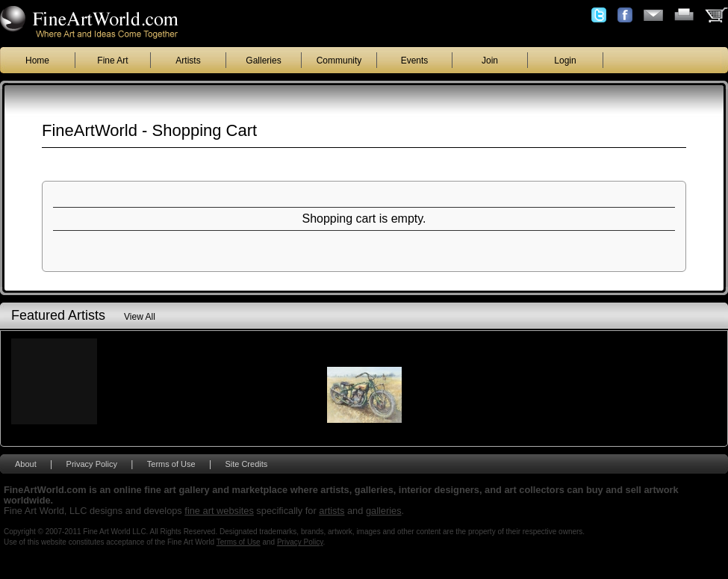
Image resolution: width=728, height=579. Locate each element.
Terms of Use (171, 464)
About (26, 464)
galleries (384, 511)
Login (565, 61)
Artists (188, 61)
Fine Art (112, 61)
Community (339, 61)
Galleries (263, 61)
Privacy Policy (92, 464)
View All (140, 317)
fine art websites (219, 511)
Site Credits (246, 464)
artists (332, 511)
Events (415, 61)
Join (490, 61)
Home (37, 61)
